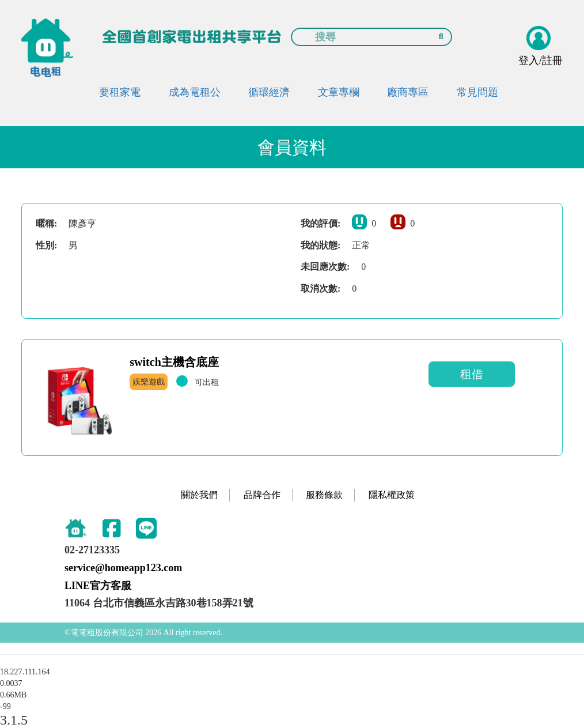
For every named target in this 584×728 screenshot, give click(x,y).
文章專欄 (339, 92)
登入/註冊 (541, 61)
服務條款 (324, 495)
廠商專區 (408, 92)
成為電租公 (195, 92)
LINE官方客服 (98, 586)
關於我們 (199, 495)
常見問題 (477, 92)
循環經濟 (269, 92)
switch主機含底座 (174, 362)
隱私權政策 (392, 495)
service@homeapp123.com (123, 568)
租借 (472, 374)
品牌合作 (262, 495)
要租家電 (120, 92)
